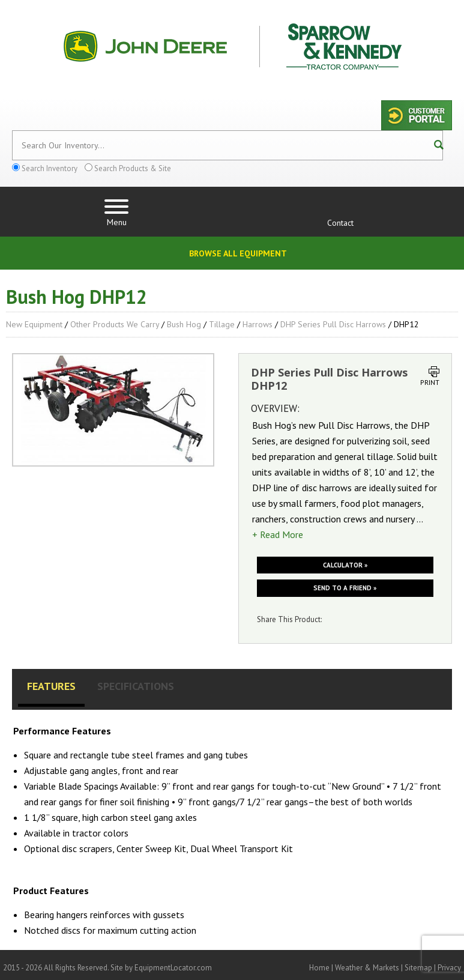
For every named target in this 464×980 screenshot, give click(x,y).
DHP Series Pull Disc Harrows (333, 324)
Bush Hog (184, 324)
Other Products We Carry (115, 324)
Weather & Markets (367, 968)
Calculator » (345, 565)
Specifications (136, 686)
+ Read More (278, 534)
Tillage (222, 324)
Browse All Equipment (238, 253)
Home (319, 968)
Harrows (258, 324)
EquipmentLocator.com (173, 968)
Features (51, 686)
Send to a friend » (345, 588)
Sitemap (418, 968)
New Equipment (34, 324)
